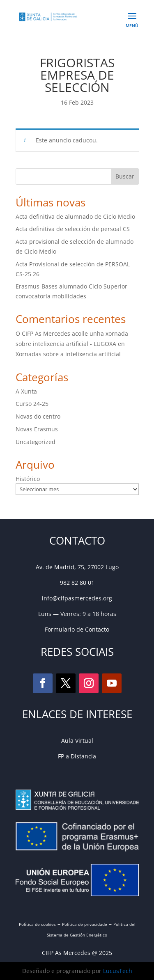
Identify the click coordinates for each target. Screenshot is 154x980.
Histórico (28, 479)
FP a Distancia (77, 756)
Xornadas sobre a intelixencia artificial (68, 354)
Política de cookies (37, 924)
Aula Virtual (77, 741)
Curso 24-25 (32, 404)
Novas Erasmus (37, 429)
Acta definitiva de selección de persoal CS (73, 229)
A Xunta (26, 391)
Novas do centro (38, 416)
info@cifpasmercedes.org (77, 598)
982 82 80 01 (77, 583)
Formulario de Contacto (77, 629)
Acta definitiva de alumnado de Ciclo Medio (75, 216)
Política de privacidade (85, 924)
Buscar (125, 176)
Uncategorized (36, 442)
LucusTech (118, 971)
